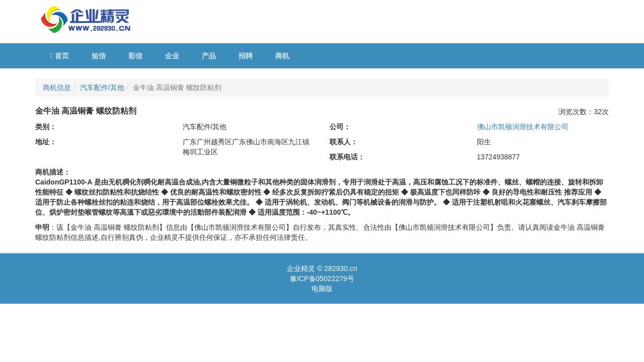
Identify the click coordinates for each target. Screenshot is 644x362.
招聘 (246, 56)
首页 (60, 56)
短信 (99, 56)
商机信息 (57, 87)
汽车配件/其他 (102, 87)
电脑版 (322, 289)
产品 (209, 56)
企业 (172, 56)
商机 (282, 56)
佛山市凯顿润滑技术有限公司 (523, 127)
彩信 (135, 56)
